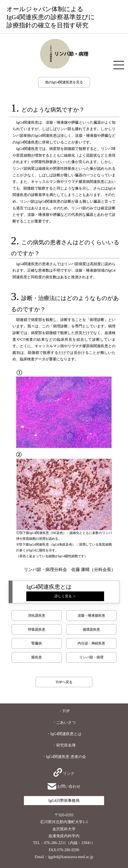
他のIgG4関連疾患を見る (64, 82)
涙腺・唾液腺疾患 (91, 615)
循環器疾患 (91, 629)
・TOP (64, 711)
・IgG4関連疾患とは (64, 734)
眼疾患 (37, 657)
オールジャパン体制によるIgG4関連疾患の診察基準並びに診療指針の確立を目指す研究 (51, 17)
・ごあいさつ (64, 722)
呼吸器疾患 (37, 629)
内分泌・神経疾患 (91, 643)
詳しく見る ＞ (65, 596)
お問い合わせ (64, 786)
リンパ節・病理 (91, 657)
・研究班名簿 (64, 745)
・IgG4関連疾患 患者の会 (64, 757)
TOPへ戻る (64, 682)
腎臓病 (37, 643)
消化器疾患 (37, 615)
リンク (64, 773)
